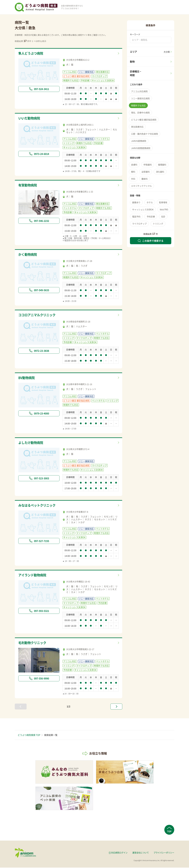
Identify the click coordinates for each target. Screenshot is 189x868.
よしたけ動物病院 (32, 443)
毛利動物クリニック (34, 643)
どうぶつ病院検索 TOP (29, 735)
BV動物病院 (27, 378)
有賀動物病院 (28, 185)
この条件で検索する (151, 241)
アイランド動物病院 (34, 576)
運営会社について (141, 853)
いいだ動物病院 (30, 118)
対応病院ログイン (119, 853)
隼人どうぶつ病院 (32, 54)
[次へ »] (116, 707)
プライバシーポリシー (164, 853)
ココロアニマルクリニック (39, 315)
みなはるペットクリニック (39, 506)
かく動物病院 (28, 255)
